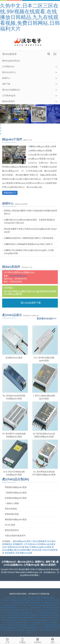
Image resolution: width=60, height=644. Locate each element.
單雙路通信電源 (12, 514)
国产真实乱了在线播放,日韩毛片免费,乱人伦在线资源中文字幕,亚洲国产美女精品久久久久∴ (30, 630)
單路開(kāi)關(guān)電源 (16, 487)
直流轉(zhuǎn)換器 (14, 358)
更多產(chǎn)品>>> (47, 319)
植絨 (27, 547)
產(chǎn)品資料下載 (31, 303)
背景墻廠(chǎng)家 (24, 553)
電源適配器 (10, 553)
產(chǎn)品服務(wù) (11, 90)
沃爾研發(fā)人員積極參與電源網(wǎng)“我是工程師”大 (28, 244)
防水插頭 (51, 541)
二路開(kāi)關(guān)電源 (16, 493)
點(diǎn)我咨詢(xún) (19, 276)
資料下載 (6, 84)
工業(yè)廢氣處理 (39, 541)
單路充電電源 (11, 509)
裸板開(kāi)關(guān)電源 (16, 519)
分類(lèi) (38, 640)
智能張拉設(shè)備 (16, 547)
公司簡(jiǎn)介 (8, 66)
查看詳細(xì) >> (10, 193)
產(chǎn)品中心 (9, 72)
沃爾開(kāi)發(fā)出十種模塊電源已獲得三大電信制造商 (29, 238)
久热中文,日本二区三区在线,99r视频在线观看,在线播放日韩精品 (30, 598)
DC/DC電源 (10, 525)
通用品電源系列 (12, 530)
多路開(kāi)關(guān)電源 (16, 498)
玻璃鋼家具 (18, 544)
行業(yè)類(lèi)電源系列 (15, 536)
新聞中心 (6, 78)
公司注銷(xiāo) (30, 544)
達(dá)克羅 (37, 550)
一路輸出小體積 (12, 503)
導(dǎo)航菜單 (9, 54)
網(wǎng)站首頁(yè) (11, 61)
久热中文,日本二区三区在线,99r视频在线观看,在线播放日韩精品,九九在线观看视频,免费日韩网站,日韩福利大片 (30, 17)
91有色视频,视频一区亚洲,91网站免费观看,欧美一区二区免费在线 (27, 628)
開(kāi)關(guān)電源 (22, 541)
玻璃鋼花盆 (7, 544)
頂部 (53, 640)
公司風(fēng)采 (9, 96)
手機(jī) (22, 640)
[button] (56, 67)
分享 (7, 640)
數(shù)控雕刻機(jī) (23, 550)
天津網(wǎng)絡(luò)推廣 (40, 547)
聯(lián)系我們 (8, 101)
